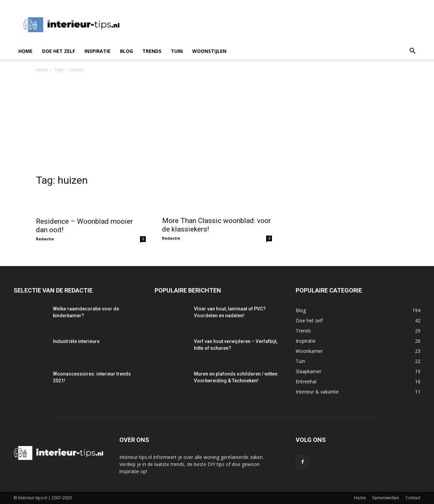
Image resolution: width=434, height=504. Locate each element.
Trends (152, 51)
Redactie (45, 239)
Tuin (177, 51)
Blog (126, 51)
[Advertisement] (217, 124)
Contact (413, 498)
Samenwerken (386, 498)
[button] (412, 52)
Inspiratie (97, 51)
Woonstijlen (209, 51)
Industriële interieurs (76, 341)
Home (25, 51)
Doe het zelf (58, 51)
